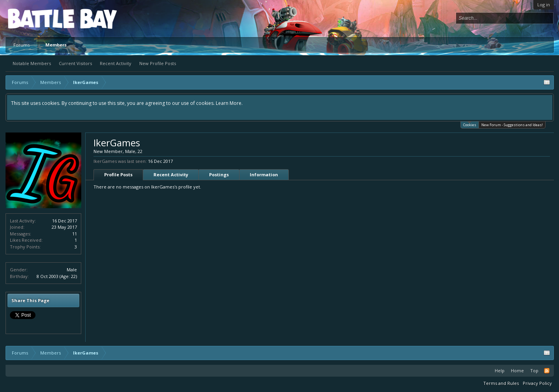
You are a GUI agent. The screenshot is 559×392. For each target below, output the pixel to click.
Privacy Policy (537, 383)
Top (534, 371)
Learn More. (229, 103)
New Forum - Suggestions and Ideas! (512, 125)
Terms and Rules (501, 383)
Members (56, 45)
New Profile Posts (158, 63)
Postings (219, 175)
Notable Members (32, 63)
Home (517, 371)
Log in (544, 5)
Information (264, 175)
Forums (21, 45)
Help (500, 371)
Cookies (470, 124)
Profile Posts (118, 175)
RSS (547, 371)
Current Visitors (75, 63)
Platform (37, 18)
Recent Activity (116, 63)
